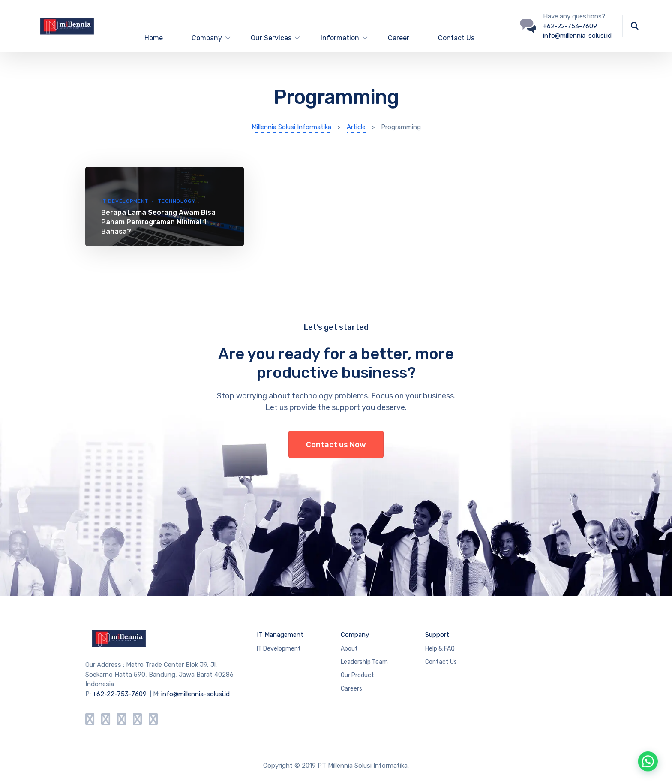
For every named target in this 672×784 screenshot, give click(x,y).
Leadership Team (364, 662)
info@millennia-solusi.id (577, 36)
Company (355, 635)
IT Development (125, 201)
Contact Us (456, 38)
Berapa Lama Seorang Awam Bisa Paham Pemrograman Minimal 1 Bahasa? (158, 222)
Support (437, 635)
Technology (177, 201)
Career (399, 38)
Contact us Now (336, 445)
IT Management (280, 635)
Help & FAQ (440, 649)
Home (154, 38)
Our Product (357, 675)
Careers (351, 689)
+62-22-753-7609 (570, 26)
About (349, 649)
